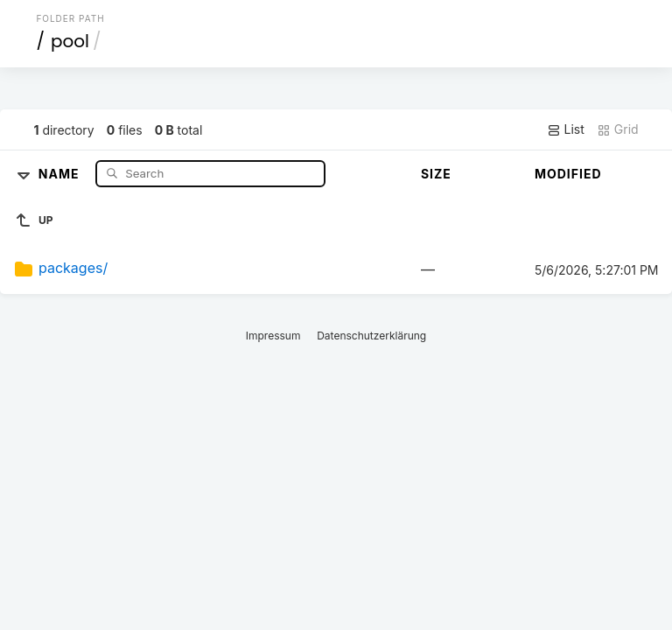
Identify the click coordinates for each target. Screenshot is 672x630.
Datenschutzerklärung (371, 336)
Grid (618, 129)
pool (70, 41)
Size (436, 174)
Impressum (273, 336)
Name (61, 173)
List (566, 129)
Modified (568, 174)
